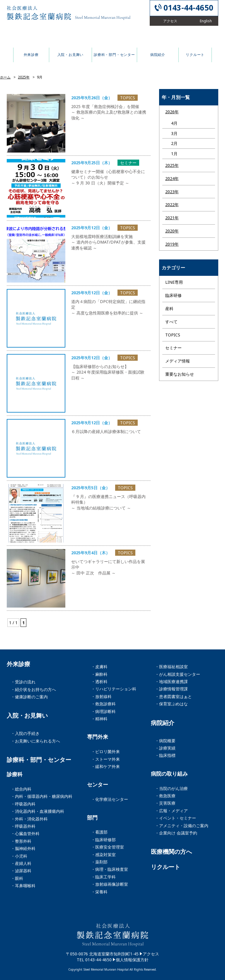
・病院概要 (165, 741)
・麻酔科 (99, 674)
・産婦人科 (21, 863)
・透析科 (99, 681)
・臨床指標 (165, 755)
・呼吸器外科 (23, 826)
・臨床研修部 (103, 840)
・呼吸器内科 (23, 804)
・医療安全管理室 (108, 847)
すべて (171, 322)
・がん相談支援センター (178, 674)
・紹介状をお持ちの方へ (33, 689)
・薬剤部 (99, 862)
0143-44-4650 (188, 8)
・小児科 (19, 856)
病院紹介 (163, 723)
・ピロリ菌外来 (105, 751)
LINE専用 (174, 282)
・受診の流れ (23, 682)
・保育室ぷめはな (171, 704)
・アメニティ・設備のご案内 (182, 826)
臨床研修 (173, 295)
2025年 (172, 165)
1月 (174, 154)
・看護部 (99, 832)
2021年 (172, 218)
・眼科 (17, 878)
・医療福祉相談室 (171, 667)
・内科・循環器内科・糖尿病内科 (42, 796)
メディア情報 (178, 361)
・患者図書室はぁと (173, 696)
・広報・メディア (171, 811)
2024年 (172, 178)
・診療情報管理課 (171, 689)
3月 (174, 133)
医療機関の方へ (171, 852)
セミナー (173, 348)
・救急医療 (165, 796)
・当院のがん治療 (171, 788)
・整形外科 (21, 841)
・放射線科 (101, 696)
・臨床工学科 (103, 877)
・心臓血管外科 (25, 833)
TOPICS (173, 335)
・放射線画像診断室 (110, 884)
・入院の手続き (25, 733)
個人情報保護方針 (132, 960)
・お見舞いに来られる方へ (35, 741)
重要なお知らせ (180, 374)
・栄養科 (99, 892)
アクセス (151, 954)
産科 (169, 308)
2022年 (172, 205)
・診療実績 (165, 748)
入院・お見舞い (27, 716)
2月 (174, 143)
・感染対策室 (103, 855)
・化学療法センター (110, 799)
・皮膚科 (99, 667)
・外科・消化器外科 (29, 819)
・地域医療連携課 (171, 681)
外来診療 (18, 664)
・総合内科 (21, 789)
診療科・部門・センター (39, 760)
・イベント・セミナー (175, 818)
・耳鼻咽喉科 (23, 886)
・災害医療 (165, 803)
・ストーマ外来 (105, 759)
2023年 (172, 192)
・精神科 (99, 719)
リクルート (166, 867)
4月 (174, 123)
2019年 (172, 244)
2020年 (172, 231)
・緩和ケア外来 (105, 766)
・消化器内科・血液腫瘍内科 (37, 811)
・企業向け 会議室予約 (176, 833)
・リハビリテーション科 (114, 689)
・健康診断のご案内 (29, 697)
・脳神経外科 (23, 848)
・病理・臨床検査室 (110, 869)
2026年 (172, 112)
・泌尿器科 (21, 871)
